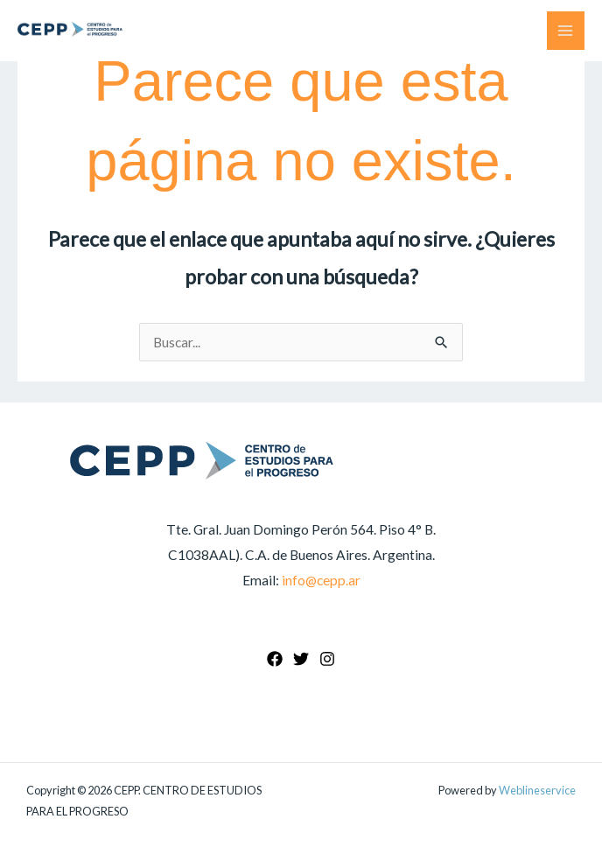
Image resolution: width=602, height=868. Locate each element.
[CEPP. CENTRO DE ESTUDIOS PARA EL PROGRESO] (70, 29)
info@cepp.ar (321, 580)
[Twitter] (301, 659)
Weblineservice (537, 790)
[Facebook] (275, 659)
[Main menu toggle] (566, 30)
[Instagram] (327, 659)
